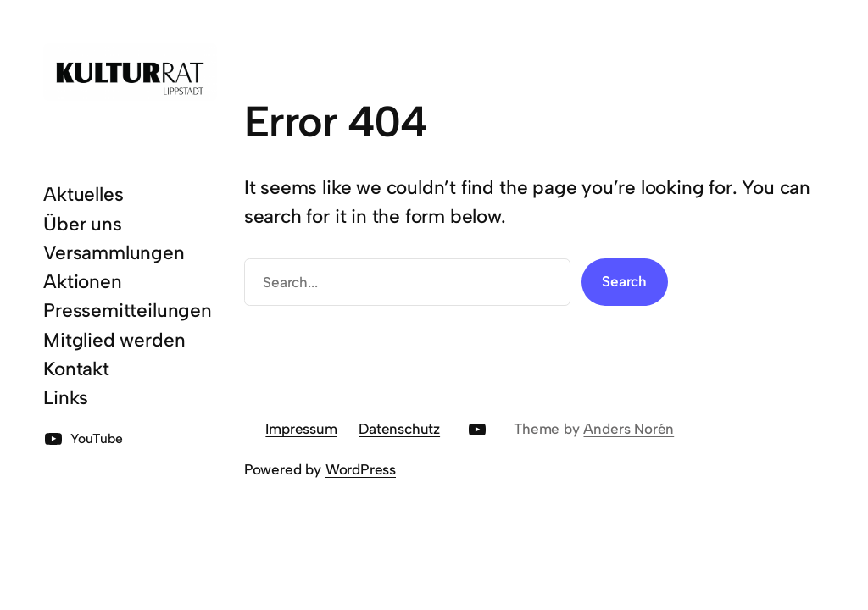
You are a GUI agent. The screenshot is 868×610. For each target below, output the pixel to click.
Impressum (301, 429)
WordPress (361, 469)
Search (624, 281)
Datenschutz (399, 429)
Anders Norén (629, 429)
